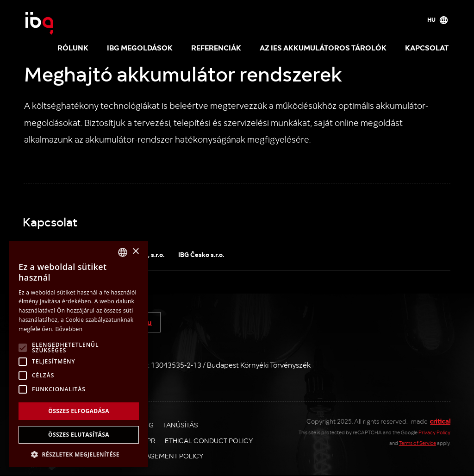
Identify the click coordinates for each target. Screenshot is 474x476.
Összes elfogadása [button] (79, 411)
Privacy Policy (434, 432)
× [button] (135, 252)
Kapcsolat (427, 47)
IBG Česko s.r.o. (201, 254)
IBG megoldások (140, 47)
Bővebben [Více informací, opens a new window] (69, 329)
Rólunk (73, 47)
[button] (79, 454)
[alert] (79, 354)
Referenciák (216, 47)
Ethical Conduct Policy (209, 440)
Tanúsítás (181, 425)
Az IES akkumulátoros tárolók (323, 47)
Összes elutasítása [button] (79, 435)
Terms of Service (418, 443)
